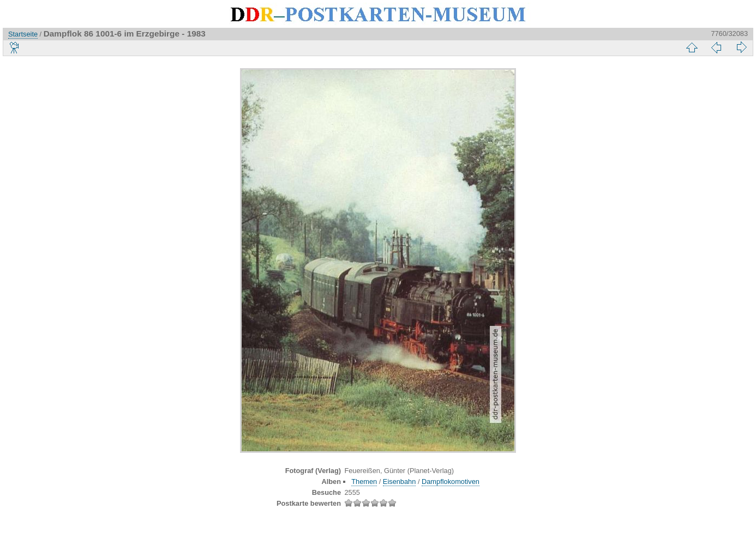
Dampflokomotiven (451, 482)
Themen (364, 482)
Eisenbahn (399, 482)
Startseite (23, 34)
